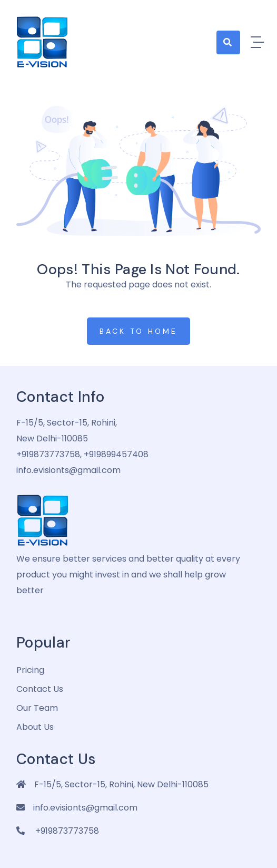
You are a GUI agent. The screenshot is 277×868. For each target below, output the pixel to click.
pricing (30, 670)
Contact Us (40, 689)
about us (35, 727)
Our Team (37, 708)
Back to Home (138, 331)
